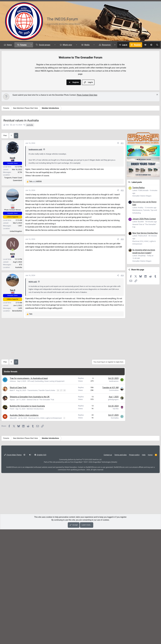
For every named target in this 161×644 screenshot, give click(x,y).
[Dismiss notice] (157, 134)
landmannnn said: (35, 226)
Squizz (12, 514)
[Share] (118, 220)
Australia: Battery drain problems (24, 530)
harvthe (116, 523)
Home (9, 45)
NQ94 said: (33, 396)
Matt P (12, 505)
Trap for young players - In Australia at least (29, 493)
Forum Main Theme (13, 569)
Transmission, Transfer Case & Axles (41, 505)
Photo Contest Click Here (87, 134)
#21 (122, 220)
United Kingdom (16, 346)
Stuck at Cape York (18, 502)
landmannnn (114, 496)
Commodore (114, 505)
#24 (122, 390)
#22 (122, 305)
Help (144, 569)
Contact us (108, 569)
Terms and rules (120, 569)
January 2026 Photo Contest (144, 339)
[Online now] (13, 364)
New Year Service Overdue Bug (145, 353)
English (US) (40, 569)
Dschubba (115, 532)
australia (30, 164)
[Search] (157, 45)
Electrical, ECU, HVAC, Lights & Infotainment (45, 533)
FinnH (12, 523)
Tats (7, 164)
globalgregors (113, 514)
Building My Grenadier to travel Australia (27, 521)
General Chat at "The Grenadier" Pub (40, 514)
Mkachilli (13, 533)
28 (64, 505)
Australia (19, 382)
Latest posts (137, 302)
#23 (122, 354)
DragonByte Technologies (102, 577)
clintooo (13, 496)
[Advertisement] (81, 68)
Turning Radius (139, 307)
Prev (5, 212)
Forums (23, 45)
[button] (151, 45)
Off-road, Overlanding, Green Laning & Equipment (46, 496)
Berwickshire (17, 425)
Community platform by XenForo (81, 574)
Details (114, 577)
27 (61, 505)
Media (87, 45)
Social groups (45, 45)
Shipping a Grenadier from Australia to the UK (30, 511)
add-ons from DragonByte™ (74, 577)
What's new (67, 45)
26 (58, 505)
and (35, 258)
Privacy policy (134, 569)
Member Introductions (35, 523)
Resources (106, 45)
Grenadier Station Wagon (142, 316)
